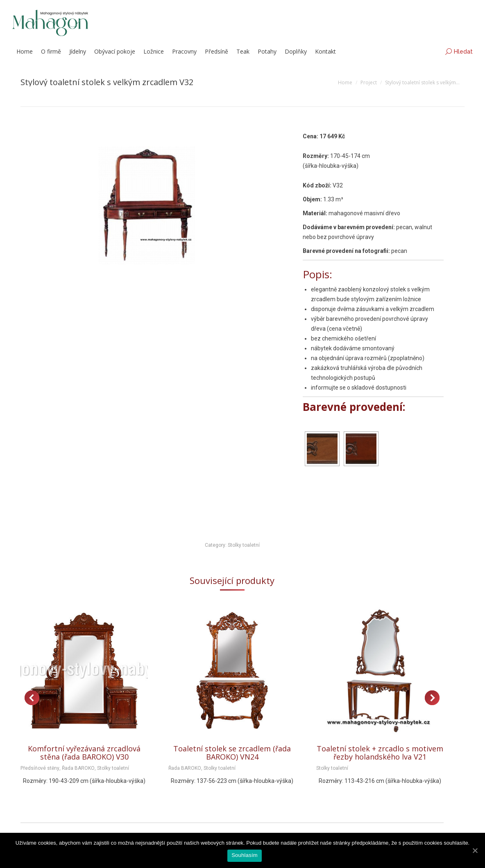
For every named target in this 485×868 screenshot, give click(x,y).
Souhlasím (245, 855)
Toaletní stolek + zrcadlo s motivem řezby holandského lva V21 (380, 753)
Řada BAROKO (78, 768)
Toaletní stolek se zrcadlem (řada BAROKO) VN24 (232, 753)
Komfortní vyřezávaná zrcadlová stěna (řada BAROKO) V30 (84, 753)
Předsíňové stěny (40, 768)
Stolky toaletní (244, 545)
